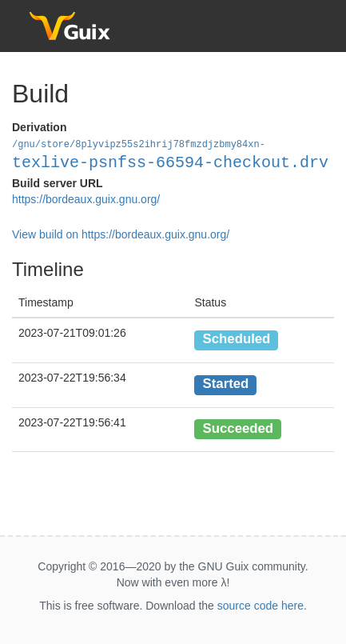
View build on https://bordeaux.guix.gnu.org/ (121, 234)
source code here (260, 605)
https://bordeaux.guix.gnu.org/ (86, 198)
